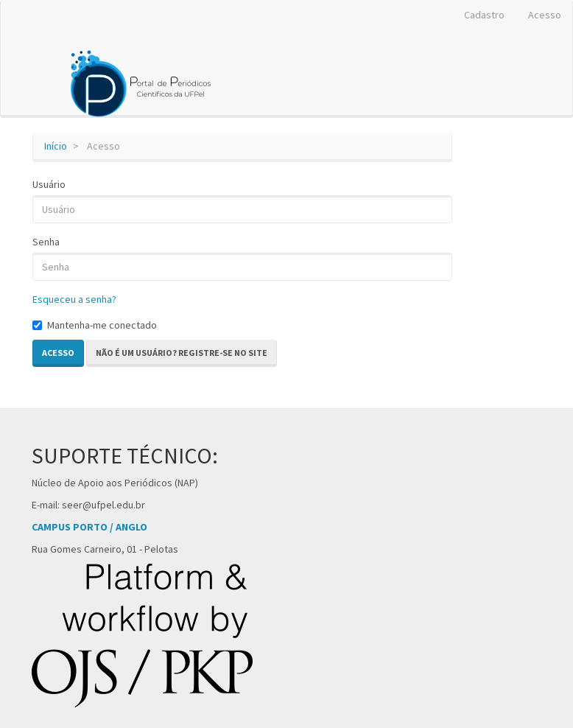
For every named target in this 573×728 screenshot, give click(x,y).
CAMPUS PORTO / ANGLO (89, 527)
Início (56, 146)
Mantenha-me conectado (95, 325)
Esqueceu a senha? (74, 299)
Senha (46, 242)
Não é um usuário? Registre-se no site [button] (182, 353)
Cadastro (484, 15)
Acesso (545, 15)
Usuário (49, 184)
